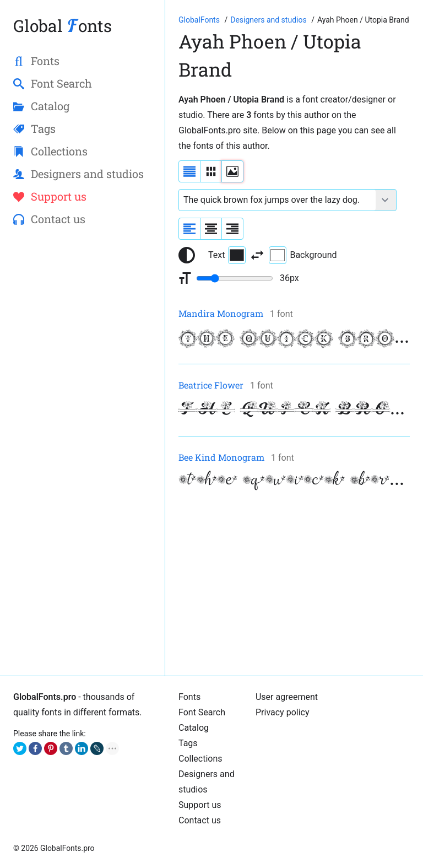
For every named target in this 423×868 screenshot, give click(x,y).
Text (227, 255)
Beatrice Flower (211, 385)
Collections (200, 759)
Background (303, 255)
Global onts (63, 26)
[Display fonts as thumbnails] (232, 171)
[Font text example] (277, 200)
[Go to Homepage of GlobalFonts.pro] (200, 20)
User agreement (287, 697)
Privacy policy (283, 712)
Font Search (202, 712)
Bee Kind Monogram (221, 457)
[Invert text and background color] (257, 255)
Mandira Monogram (221, 313)
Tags (188, 743)
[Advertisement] (294, 585)
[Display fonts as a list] (189, 171)
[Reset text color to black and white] (187, 255)
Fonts (189, 697)
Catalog (194, 728)
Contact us (200, 820)
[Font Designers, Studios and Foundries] (269, 20)
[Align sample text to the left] (189, 229)
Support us (200, 805)
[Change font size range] (235, 278)
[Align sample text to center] (211, 229)
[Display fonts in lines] (211, 171)
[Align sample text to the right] (232, 229)
